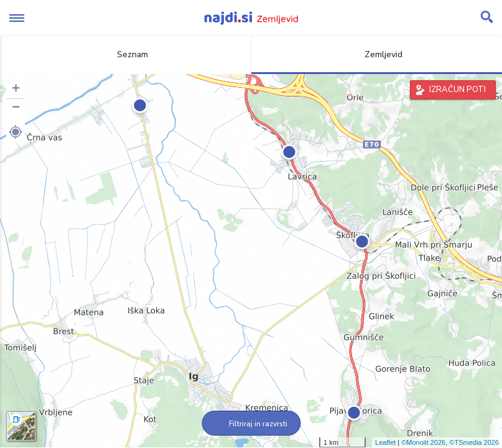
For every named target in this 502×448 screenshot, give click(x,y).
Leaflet (385, 442)
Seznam (125, 54)
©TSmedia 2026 (474, 442)
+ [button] (16, 90)
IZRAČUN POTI (458, 90)
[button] (16, 132)
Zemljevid (376, 54)
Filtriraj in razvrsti (251, 424)
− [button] (16, 108)
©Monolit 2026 (423, 442)
